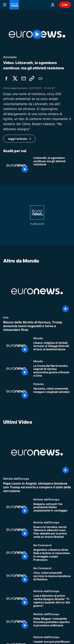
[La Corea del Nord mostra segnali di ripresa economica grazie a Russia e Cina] (52, 371)
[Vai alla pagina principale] (14, 5)
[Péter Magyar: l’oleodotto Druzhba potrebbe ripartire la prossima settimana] (52, 624)
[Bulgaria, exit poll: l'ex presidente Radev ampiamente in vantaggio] (52, 509)
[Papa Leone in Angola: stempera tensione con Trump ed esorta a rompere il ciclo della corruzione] (37, 487)
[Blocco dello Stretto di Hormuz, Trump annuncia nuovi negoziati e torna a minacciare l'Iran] (37, 326)
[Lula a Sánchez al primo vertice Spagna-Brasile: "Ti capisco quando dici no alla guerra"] (52, 601)
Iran (6, 317)
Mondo (38, 338)
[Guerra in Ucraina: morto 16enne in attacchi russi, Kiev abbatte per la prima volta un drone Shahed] (52, 532)
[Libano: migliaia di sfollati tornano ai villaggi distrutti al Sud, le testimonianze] (52, 348)
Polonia (38, 384)
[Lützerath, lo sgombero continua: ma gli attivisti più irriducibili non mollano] (52, 165)
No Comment (42, 545)
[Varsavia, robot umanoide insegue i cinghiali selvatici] (52, 394)
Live (65, 5)
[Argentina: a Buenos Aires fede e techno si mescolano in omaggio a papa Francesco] (52, 555)
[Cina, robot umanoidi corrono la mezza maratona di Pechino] (52, 578)
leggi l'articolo (18, 139)
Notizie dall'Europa (16, 478)
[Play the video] (37, 34)
